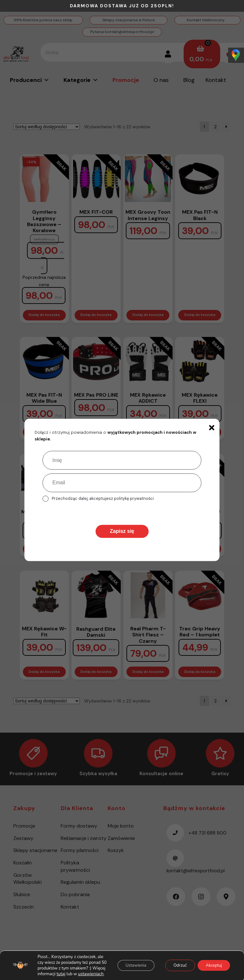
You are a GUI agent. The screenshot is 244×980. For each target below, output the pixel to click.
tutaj (39, 974)
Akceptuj (212, 962)
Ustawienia (125, 962)
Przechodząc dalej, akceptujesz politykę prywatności (103, 498)
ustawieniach (68, 974)
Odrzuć (174, 962)
